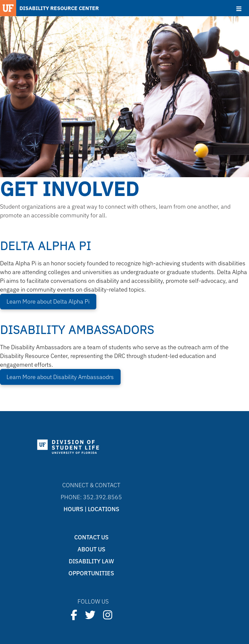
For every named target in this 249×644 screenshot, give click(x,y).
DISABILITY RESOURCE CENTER (59, 8)
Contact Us (91, 537)
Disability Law (91, 561)
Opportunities (91, 573)
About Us (91, 549)
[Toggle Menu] (239, 9)
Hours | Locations (91, 509)
